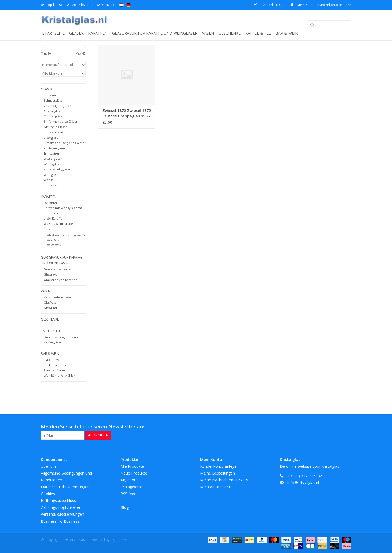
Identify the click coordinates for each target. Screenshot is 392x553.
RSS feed (128, 494)
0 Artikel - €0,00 (269, 5)
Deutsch (128, 5)
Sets (47, 229)
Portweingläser (55, 148)
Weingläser (52, 175)
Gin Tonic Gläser (55, 127)
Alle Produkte (132, 466)
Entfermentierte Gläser (61, 121)
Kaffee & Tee (258, 33)
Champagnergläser (57, 106)
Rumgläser (51, 185)
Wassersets (54, 245)
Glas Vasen (51, 302)
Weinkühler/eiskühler (59, 375)
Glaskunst (50, 308)
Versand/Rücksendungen (62, 514)
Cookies (48, 494)
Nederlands (121, 5)
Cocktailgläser (54, 116)
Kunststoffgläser (55, 132)
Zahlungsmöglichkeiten (61, 507)
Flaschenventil (54, 360)
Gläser (76, 33)
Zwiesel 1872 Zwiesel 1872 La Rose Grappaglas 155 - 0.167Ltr (127, 113)
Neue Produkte (134, 473)
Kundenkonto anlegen (219, 466)
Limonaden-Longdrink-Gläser (65, 143)
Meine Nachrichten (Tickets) (225, 480)
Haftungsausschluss (58, 501)
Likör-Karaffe (53, 218)
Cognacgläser (53, 111)
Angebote (129, 480)
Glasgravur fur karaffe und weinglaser (155, 33)
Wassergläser (53, 158)
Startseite (53, 33)
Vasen (208, 33)
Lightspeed (119, 540)
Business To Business (60, 521)
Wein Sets (53, 240)
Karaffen (98, 33)
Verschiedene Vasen (58, 297)
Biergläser (51, 95)
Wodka (49, 180)
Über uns (49, 466)
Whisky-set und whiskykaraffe (66, 235)
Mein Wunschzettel (217, 487)
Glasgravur (51, 274)
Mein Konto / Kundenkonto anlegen (321, 5)
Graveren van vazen (58, 269)
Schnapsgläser (54, 100)
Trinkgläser (52, 153)
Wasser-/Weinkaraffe (58, 224)
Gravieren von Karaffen (61, 280)
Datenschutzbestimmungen (65, 487)
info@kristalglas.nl (303, 483)
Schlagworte (131, 487)
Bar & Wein (287, 33)
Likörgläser (52, 138)
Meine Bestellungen (218, 473)
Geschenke (230, 33)
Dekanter (51, 203)
